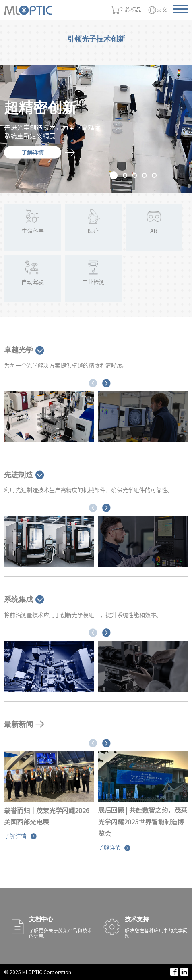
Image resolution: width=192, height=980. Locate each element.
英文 (158, 10)
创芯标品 (126, 10)
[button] (114, 175)
